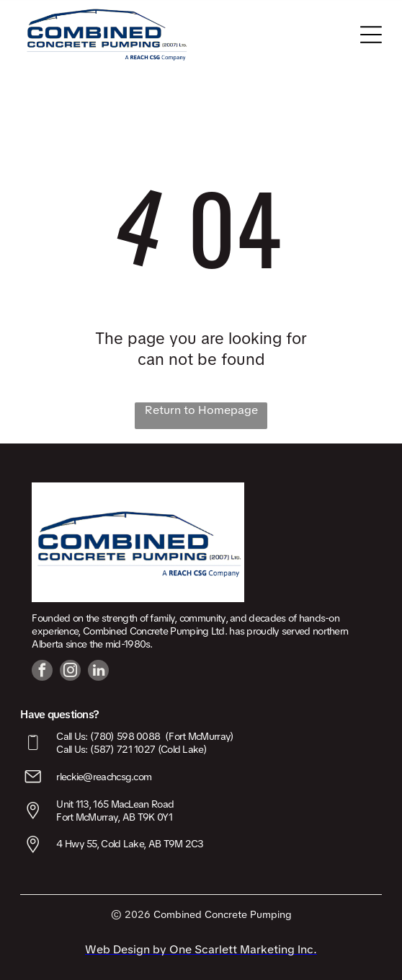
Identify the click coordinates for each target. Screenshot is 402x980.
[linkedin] (98, 672)
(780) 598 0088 (125, 736)
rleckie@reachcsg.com (104, 777)
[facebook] (42, 672)
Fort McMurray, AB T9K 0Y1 (114, 817)
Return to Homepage (201, 410)
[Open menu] (371, 35)
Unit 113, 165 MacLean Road (115, 804)
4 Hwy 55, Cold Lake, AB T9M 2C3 (130, 844)
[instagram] (70, 672)
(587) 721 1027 (122, 749)
